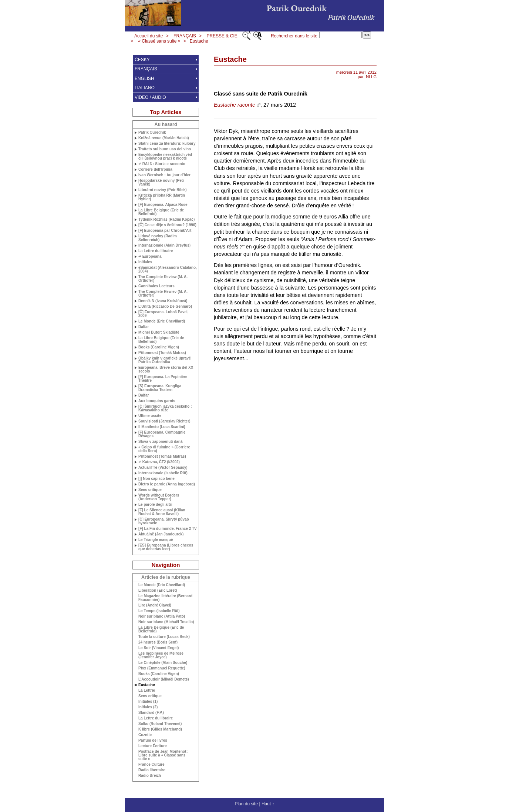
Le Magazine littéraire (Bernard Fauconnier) (165, 598)
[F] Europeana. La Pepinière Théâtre (163, 379)
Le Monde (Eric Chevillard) (162, 321)
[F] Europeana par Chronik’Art (165, 231)
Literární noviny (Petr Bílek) (163, 190)
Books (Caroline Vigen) (159, 347)
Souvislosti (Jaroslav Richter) (164, 421)
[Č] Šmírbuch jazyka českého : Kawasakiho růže (165, 408)
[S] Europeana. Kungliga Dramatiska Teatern (160, 388)
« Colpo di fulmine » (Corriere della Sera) (164, 449)
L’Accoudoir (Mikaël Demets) (164, 679)
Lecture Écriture (153, 746)
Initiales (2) (148, 707)
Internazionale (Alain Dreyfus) (164, 245)
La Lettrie (147, 691)
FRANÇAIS (185, 36)
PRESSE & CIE (222, 36)
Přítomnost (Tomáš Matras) (162, 353)
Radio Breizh (150, 776)
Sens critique (150, 490)
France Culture (151, 765)
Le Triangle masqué (156, 540)
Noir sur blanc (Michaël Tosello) (166, 622)
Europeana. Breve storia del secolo (166, 370)
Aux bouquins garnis (157, 401)
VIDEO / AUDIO (150, 97)
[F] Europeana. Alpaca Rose (163, 205)
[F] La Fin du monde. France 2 (168, 529)
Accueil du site (149, 36)
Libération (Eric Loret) (158, 591)
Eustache (199, 41)
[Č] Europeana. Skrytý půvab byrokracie (164, 521)
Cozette (145, 735)
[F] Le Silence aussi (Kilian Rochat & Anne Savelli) (162, 512)
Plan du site (246, 804)
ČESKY (142, 60)
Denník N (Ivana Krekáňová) (163, 301)
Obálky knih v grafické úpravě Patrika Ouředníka (165, 360)
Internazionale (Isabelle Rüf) (163, 473)
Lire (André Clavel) (155, 605)
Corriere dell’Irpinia (155, 170)
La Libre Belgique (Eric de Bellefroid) (161, 212)
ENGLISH (144, 78)
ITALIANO (145, 88)
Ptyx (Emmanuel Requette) (162, 668)
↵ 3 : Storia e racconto (162, 164)
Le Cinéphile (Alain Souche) (163, 663)
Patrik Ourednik (152, 133)
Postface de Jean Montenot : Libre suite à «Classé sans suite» (164, 755)
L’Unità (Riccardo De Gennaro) (165, 307)
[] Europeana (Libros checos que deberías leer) (166, 547)
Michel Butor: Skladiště (159, 333)
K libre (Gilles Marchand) (160, 729)
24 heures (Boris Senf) (158, 642)
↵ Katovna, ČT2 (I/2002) (159, 462)
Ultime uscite (150, 416)
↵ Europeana (150, 257)
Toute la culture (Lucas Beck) (164, 637)
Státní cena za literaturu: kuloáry (167, 144)
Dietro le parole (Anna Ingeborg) (167, 484)
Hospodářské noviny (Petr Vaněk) (161, 183)
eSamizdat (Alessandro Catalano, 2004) (168, 270)
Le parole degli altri (155, 505)
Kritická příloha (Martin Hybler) (162, 197)
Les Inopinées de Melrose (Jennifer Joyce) (161, 655)
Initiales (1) (148, 702)
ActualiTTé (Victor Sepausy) (163, 468)
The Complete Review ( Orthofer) (163, 279)
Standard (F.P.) (151, 713)
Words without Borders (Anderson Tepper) (159, 497)
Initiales (145, 262)
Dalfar (144, 327)
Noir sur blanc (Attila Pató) (162, 616)
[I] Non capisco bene (156, 479)
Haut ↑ (268, 804)
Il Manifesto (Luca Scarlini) (162, 427)
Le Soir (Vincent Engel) (159, 648)
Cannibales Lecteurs (156, 286)
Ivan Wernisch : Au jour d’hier (164, 175)
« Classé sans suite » (159, 41)
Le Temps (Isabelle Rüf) (159, 611)
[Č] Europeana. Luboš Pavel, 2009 (164, 314)
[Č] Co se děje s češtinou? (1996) (167, 225)
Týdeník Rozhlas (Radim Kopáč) (166, 220)
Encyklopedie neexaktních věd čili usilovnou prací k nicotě (165, 157)
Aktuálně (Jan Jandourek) (161, 534)
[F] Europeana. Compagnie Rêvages (162, 434)
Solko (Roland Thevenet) (160, 724)
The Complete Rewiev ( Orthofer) (163, 294)
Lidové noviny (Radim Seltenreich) (158, 238)
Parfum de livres (153, 741)
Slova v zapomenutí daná (160, 442)
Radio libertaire (152, 770)
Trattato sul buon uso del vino (165, 149)
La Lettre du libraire (156, 251)
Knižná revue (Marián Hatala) (164, 138)
